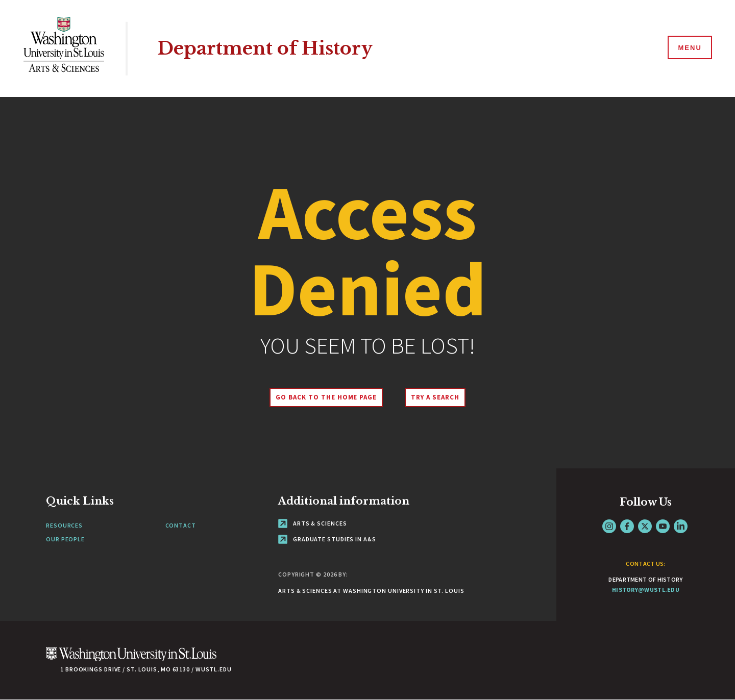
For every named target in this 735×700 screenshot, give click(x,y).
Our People (65, 539)
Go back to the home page (326, 397)
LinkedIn (681, 526)
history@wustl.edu (646, 590)
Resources (64, 525)
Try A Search (435, 397)
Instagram (609, 526)
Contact (181, 525)
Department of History (265, 48)
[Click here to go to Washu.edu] (131, 659)
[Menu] (689, 48)
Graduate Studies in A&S (327, 539)
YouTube (663, 526)
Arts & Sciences (312, 523)
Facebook (627, 526)
